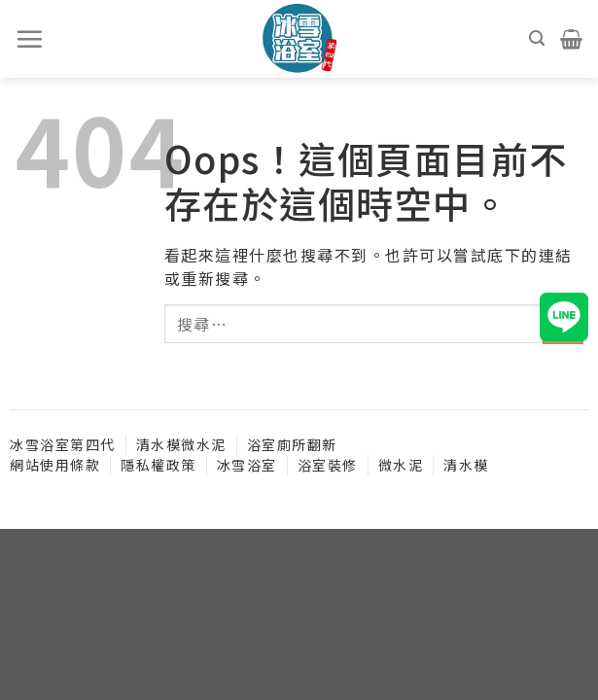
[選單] (30, 39)
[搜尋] (538, 38)
